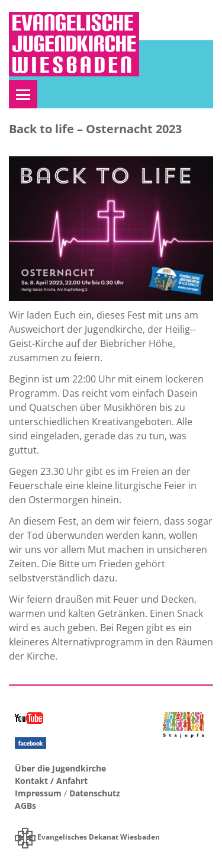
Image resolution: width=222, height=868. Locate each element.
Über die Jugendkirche (60, 768)
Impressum (38, 793)
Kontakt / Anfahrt (51, 781)
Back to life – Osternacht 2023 (95, 129)
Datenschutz (95, 793)
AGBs (25, 806)
